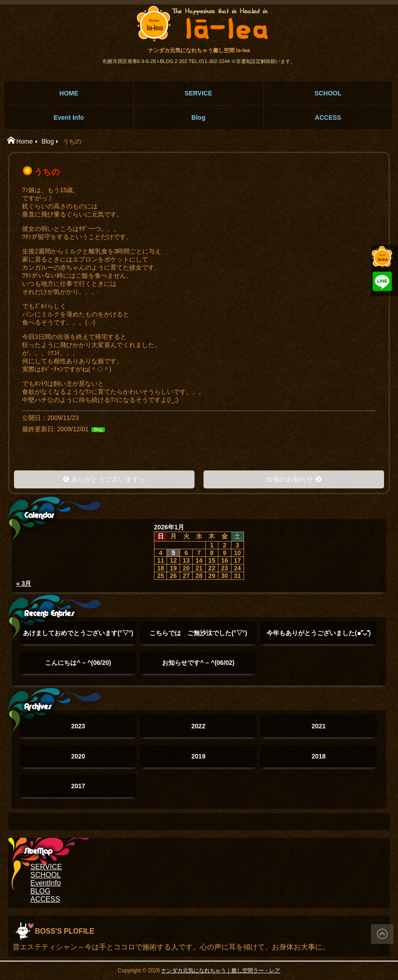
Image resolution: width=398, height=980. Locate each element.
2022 (198, 726)
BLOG (41, 891)
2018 (319, 756)
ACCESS (328, 117)
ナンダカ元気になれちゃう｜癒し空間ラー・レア (221, 971)
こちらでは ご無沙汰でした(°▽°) (198, 637)
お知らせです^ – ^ (198, 663)
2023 (78, 726)
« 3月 (24, 583)
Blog (198, 117)
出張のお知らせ (290, 479)
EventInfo (46, 883)
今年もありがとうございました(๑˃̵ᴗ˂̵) (319, 637)
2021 (319, 726)
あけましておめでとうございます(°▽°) (78, 637)
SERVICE (198, 93)
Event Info (69, 117)
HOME (69, 93)
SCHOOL (328, 93)
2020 (78, 756)
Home (25, 142)
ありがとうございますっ (108, 479)
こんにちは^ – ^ (78, 663)
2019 (198, 756)
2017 (78, 786)
